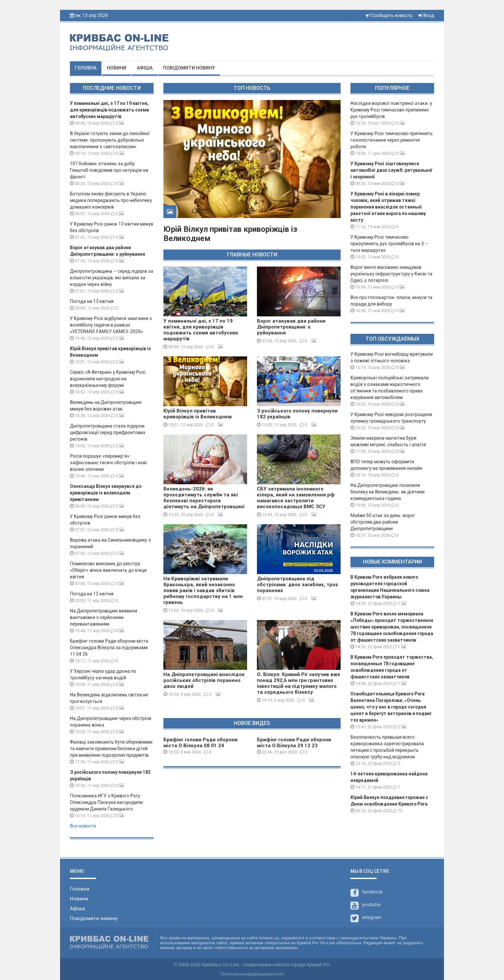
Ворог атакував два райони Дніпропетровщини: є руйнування (291, 327)
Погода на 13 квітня (92, 301)
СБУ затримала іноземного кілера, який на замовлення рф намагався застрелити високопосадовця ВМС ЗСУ (296, 498)
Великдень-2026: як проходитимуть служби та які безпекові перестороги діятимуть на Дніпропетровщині (204, 498)
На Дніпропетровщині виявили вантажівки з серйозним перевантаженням (104, 617)
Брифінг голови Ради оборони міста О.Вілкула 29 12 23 (294, 743)
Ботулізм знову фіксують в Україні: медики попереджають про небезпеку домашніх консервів (111, 200)
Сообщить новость (389, 15)
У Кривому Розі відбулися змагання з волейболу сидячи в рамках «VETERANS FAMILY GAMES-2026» (111, 325)
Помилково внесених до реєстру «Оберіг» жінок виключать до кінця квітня (108, 570)
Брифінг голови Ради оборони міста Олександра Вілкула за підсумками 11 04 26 (109, 648)
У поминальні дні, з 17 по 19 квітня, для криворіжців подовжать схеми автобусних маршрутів (109, 110)
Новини (117, 68)
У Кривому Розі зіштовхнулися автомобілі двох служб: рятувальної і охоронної (391, 170)
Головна (86, 68)
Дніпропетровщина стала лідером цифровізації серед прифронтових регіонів (108, 432)
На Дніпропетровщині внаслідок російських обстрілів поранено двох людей (204, 680)
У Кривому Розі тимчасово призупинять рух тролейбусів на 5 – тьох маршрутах (389, 244)
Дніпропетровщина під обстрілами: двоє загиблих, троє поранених (298, 585)
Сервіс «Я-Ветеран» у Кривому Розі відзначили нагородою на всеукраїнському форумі (108, 379)
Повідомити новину (189, 68)
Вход (426, 15)
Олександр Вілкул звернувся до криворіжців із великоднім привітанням (106, 493)
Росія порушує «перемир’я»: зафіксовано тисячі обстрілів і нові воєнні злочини (108, 463)
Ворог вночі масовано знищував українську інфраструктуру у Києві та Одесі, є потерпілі (391, 274)
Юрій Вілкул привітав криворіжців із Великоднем (198, 414)
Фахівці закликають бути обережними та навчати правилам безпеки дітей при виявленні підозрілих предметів (111, 749)
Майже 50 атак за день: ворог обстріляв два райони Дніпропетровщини (383, 522)
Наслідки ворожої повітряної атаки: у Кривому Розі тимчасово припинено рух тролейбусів (391, 110)
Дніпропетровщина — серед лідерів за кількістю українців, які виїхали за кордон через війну (112, 278)
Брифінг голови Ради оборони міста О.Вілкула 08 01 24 (200, 743)
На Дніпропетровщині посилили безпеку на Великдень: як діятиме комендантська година (388, 492)
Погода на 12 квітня (92, 594)
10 (398, 811)
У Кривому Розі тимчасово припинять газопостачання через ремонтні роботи (392, 140)
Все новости (83, 826)
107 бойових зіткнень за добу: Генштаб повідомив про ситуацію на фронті (109, 170)
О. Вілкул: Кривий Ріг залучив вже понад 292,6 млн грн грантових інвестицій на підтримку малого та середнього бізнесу (299, 683)
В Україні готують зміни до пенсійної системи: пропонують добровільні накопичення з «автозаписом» (110, 140)
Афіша (145, 68)
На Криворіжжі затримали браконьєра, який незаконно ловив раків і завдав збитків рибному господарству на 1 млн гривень (203, 590)
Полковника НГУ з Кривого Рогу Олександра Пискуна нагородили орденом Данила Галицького (106, 802)
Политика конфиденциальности (252, 974)
